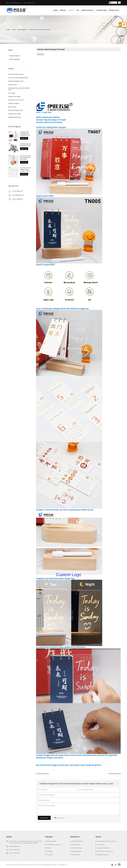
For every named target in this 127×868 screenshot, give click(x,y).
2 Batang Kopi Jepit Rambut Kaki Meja (26, 145)
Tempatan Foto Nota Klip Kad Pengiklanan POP (25, 134)
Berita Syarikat (22, 30)
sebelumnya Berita (42, 774)
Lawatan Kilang (88, 10)
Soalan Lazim (76, 855)
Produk (63, 10)
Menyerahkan (44, 818)
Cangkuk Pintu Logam (15, 114)
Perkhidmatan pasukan (54, 845)
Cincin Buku (12, 93)
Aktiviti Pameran (77, 848)
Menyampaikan (52, 841)
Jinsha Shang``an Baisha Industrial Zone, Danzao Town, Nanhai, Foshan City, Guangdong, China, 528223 (26, 842)
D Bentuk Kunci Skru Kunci (16, 100)
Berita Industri (15, 56)
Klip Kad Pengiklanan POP (16, 81)
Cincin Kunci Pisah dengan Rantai (18, 78)
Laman (55, 10)
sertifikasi (50, 852)
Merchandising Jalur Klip (16, 111)
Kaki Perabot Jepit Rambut (16, 74)
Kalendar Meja (13, 85)
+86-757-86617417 (29, 3)
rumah (8, 30)
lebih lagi (24, 139)
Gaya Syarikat (76, 845)
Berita (72, 10)
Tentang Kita (114, 10)
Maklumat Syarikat (78, 841)
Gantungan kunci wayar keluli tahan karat (19, 89)
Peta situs (50, 855)
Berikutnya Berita (114, 774)
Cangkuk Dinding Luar (15, 117)
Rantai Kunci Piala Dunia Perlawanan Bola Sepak (25, 158)
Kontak (9, 837)
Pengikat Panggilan (14, 104)
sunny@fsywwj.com (15, 3)
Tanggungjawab (77, 852)
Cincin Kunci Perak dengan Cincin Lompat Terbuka (26, 170)
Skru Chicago (12, 107)
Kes (78, 10)
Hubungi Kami (101, 10)
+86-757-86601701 (18, 199)
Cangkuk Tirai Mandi (14, 97)
